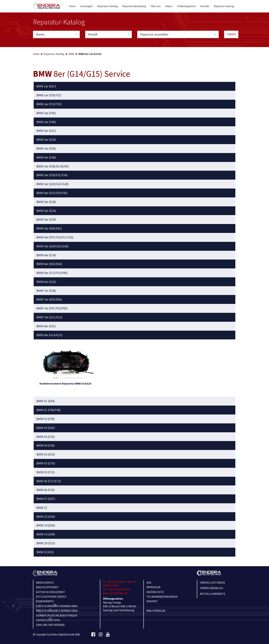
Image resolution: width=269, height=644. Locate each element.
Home (72, 6)
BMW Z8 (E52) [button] (46, 543)
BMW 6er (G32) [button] (46, 282)
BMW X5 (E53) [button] (46, 454)
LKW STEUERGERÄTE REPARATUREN (57, 606)
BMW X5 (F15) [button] (46, 472)
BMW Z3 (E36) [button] (46, 517)
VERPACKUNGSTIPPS (48, 620)
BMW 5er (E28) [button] (46, 202)
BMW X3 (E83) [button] (46, 428)
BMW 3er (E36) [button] (46, 149)
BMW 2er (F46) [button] (46, 122)
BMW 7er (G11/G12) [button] (49, 317)
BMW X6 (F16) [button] (46, 490)
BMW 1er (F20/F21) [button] (49, 95)
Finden (231, 34)
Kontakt (205, 6)
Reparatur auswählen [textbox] (154, 34)
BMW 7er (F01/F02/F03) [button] (52, 308)
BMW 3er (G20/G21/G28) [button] (52, 184)
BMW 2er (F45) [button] (46, 113)
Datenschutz (155, 592)
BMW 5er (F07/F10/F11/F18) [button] (55, 237)
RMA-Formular (156, 611)
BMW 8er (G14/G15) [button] (49, 335)
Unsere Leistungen (212, 583)
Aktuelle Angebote (213, 594)
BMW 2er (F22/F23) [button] (49, 104)
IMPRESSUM (153, 587)
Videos (169, 6)
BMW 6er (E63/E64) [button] (49, 264)
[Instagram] (101, 635)
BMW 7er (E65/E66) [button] (49, 299)
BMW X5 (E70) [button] (46, 463)
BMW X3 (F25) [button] (46, 437)
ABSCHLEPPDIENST (47, 587)
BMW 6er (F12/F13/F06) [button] (52, 273)
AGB (149, 583)
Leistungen (86, 6)
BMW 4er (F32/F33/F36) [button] (52, 193)
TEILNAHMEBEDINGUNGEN (162, 597)
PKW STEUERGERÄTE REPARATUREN (57, 611)
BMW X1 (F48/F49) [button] (48, 410)
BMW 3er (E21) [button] (46, 131)
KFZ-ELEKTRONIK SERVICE (51, 597)
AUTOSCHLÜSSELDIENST (51, 592)
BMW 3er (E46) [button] (46, 157)
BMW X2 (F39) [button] (46, 419)
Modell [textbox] (93, 34)
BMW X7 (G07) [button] (46, 499)
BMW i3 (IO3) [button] (45, 552)
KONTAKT (152, 601)
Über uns (156, 6)
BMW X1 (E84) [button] (46, 401)
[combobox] (56, 34)
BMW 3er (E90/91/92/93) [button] (53, 166)
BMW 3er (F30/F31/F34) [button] (52, 175)
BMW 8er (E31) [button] (46, 326)
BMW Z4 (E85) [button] (46, 525)
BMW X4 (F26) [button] (46, 446)
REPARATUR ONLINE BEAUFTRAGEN (56, 616)
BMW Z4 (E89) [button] (46, 534)
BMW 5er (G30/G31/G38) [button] (52, 246)
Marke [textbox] (40, 34)
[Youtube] (108, 635)
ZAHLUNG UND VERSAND (50, 625)
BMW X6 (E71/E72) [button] (49, 481)
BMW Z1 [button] (42, 508)
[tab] (135, 86)
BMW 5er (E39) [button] (46, 220)
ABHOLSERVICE (45, 583)
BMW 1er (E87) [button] (46, 86)
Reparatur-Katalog (108, 6)
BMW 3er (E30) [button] (46, 140)
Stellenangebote (186, 6)
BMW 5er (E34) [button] (46, 211)
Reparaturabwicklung (134, 6)
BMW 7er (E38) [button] (46, 291)
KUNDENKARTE (45, 601)
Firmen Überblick (211, 588)
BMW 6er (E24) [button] (46, 255)
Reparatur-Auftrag (224, 6)
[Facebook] (93, 635)
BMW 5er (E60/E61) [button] (49, 228)
